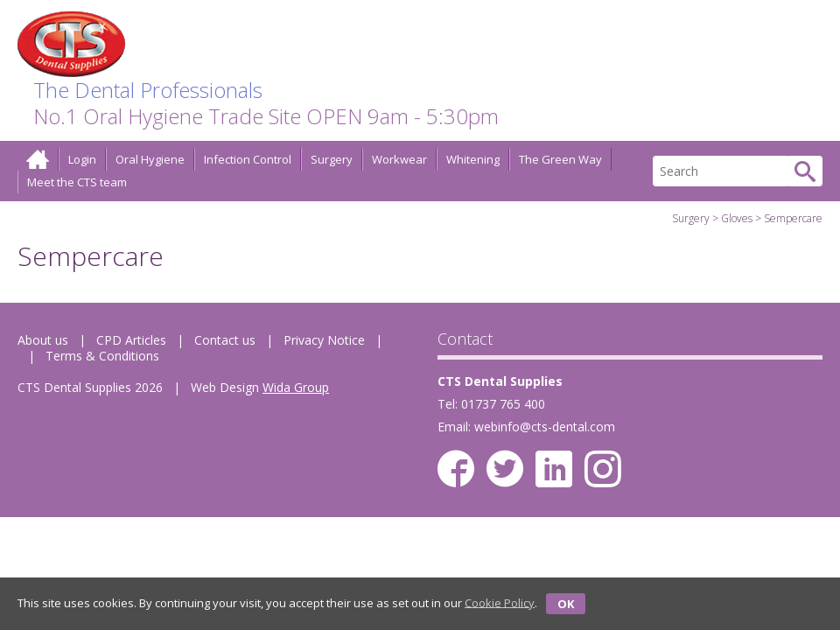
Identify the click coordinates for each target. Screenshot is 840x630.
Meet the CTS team (77, 182)
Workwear (399, 159)
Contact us (225, 340)
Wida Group (296, 387)
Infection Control (248, 159)
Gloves (737, 218)
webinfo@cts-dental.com (545, 427)
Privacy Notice (324, 340)
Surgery (332, 159)
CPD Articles (131, 340)
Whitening (473, 159)
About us (43, 340)
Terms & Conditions (102, 356)
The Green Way (560, 159)
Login (82, 159)
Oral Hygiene (150, 159)
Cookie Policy (500, 602)
